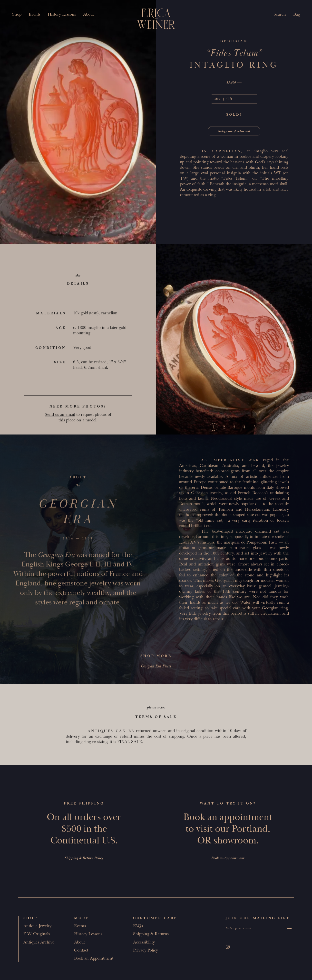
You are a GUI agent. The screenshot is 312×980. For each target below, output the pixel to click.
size (217, 99)
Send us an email (60, 417)
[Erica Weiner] (156, 19)
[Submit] (289, 929)
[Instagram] (228, 947)
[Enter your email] (255, 929)
